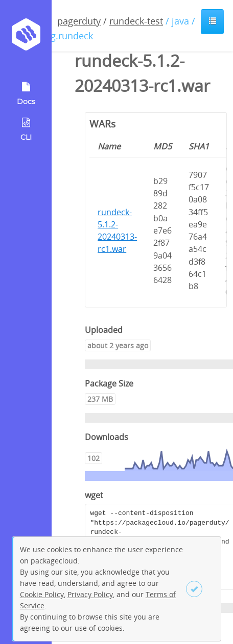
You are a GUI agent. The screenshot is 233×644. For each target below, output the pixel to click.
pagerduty (79, 21)
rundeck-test (136, 21)
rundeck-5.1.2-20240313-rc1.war (117, 231)
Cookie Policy (42, 594)
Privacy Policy (90, 594)
